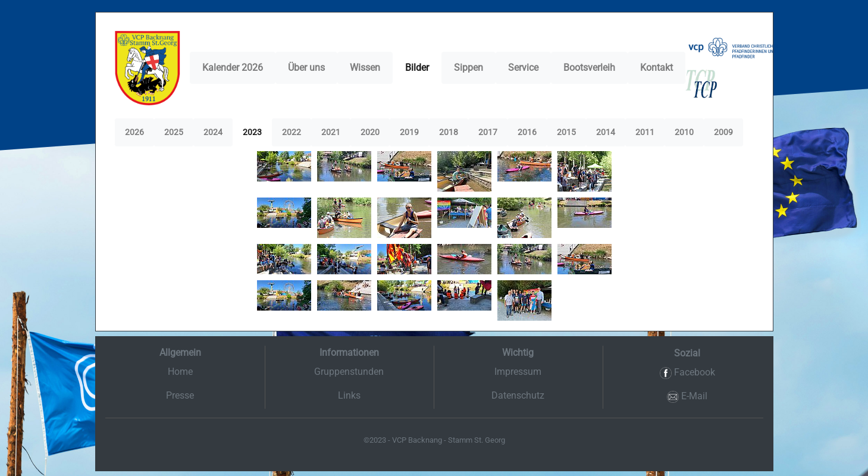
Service (523, 68)
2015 (566, 132)
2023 (252, 132)
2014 (606, 132)
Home (180, 372)
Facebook (687, 373)
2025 (174, 132)
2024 (213, 132)
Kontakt (657, 68)
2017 (488, 132)
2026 (134, 132)
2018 (449, 132)
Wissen (365, 68)
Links (349, 395)
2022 (292, 132)
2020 (370, 132)
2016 (527, 132)
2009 (723, 132)
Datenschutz (518, 395)
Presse (180, 395)
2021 (331, 132)
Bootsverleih (589, 68)
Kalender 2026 (233, 68)
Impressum (518, 372)
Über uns (306, 68)
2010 (684, 132)
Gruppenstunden (349, 372)
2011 (645, 132)
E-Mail (687, 397)
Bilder (417, 68)
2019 (409, 132)
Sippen (469, 68)
